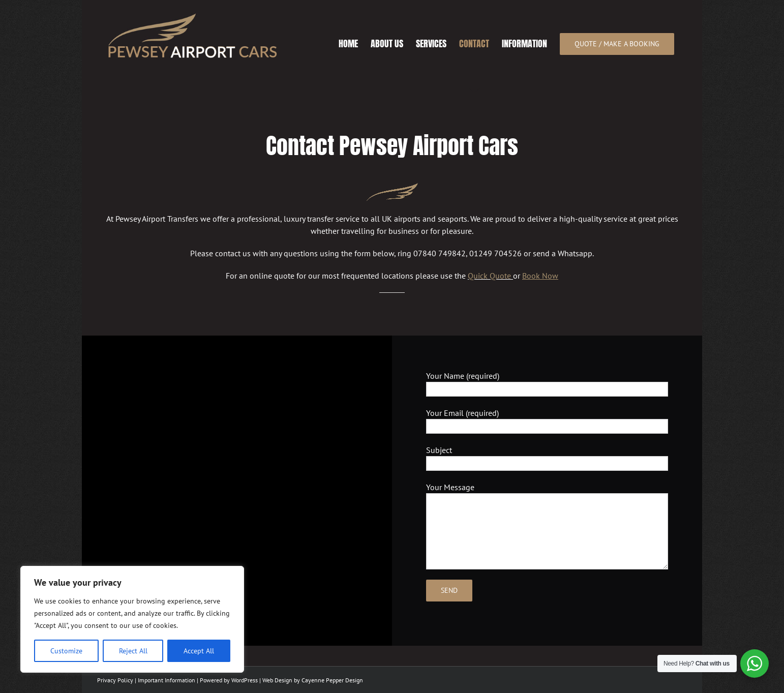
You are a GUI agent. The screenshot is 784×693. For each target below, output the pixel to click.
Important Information (167, 680)
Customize (66, 651)
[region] (132, 619)
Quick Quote (489, 276)
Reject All (133, 651)
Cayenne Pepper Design (332, 680)
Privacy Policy (115, 680)
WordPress (245, 680)
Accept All (199, 651)
